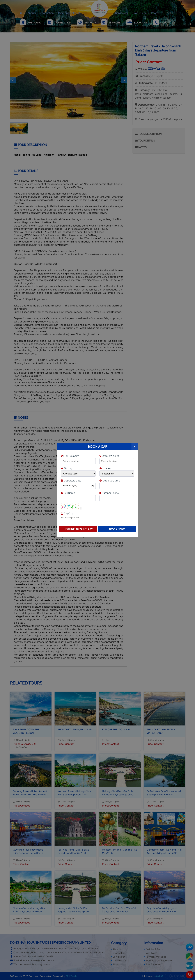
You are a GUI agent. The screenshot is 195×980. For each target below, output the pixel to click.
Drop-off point (109, 456)
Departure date (78, 480)
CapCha (97, 513)
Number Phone (116, 493)
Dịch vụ (67, 468)
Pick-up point (78, 456)
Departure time (116, 480)
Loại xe (105, 468)
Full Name (78, 493)
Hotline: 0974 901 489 (78, 529)
